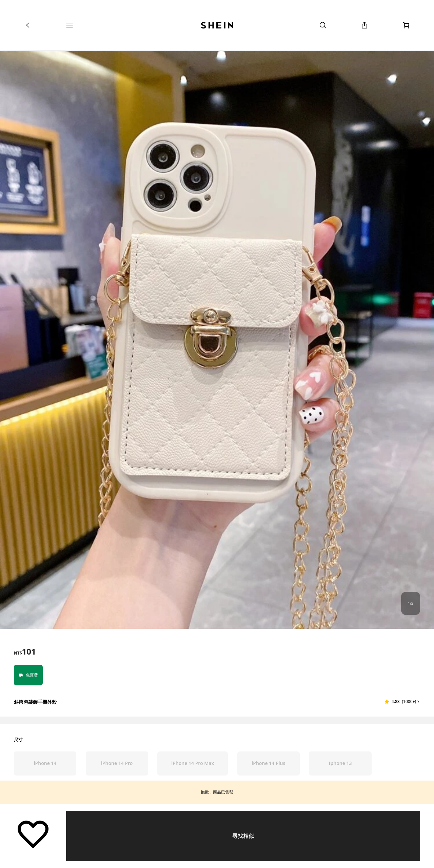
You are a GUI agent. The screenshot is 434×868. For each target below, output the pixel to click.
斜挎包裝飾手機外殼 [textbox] (35, 702)
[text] (25, 652)
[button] (402, 702)
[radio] (45, 763)
